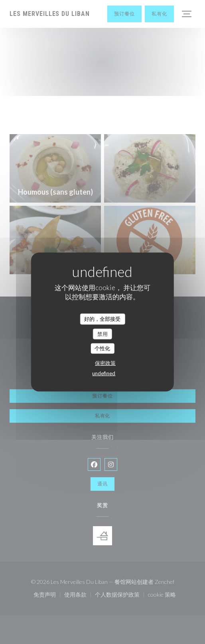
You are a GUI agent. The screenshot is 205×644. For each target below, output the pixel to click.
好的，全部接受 (102, 319)
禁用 (102, 334)
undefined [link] (104, 373)
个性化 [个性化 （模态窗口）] (102, 348)
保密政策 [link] (105, 363)
